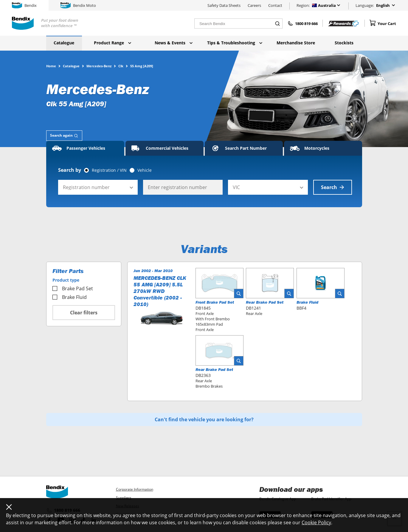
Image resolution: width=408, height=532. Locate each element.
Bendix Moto (78, 5)
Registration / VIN (109, 170)
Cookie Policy (316, 522)
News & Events (174, 43)
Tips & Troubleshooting (235, 43)
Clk (121, 66)
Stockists (344, 43)
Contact (275, 5)
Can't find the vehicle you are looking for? (204, 419)
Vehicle (145, 170)
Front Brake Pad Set (215, 302)
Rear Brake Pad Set (265, 302)
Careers (254, 5)
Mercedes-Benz (99, 66)
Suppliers (124, 498)
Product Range (113, 43)
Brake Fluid (70, 297)
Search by (70, 170)
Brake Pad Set (73, 288)
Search (333, 187)
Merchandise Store (296, 43)
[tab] (64, 136)
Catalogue (64, 43)
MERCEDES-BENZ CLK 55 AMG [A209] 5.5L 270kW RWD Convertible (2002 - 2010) (160, 291)
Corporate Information (135, 489)
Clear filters (84, 313)
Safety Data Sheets (224, 5)
